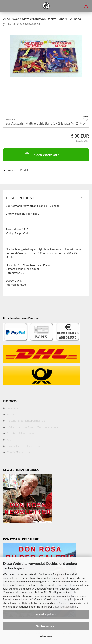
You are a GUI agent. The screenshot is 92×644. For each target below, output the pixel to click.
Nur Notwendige (46, 626)
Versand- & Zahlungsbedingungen (27, 421)
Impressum (13, 408)
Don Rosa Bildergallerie (20, 433)
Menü (6, 6)
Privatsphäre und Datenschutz (24, 446)
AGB (10, 440)
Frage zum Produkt (18, 170)
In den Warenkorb (42, 154)
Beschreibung (21, 198)
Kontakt (11, 414)
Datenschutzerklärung (65, 607)
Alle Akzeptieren (46, 614)
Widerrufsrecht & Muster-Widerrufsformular (33, 427)
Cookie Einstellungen (19, 452)
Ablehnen (46, 636)
